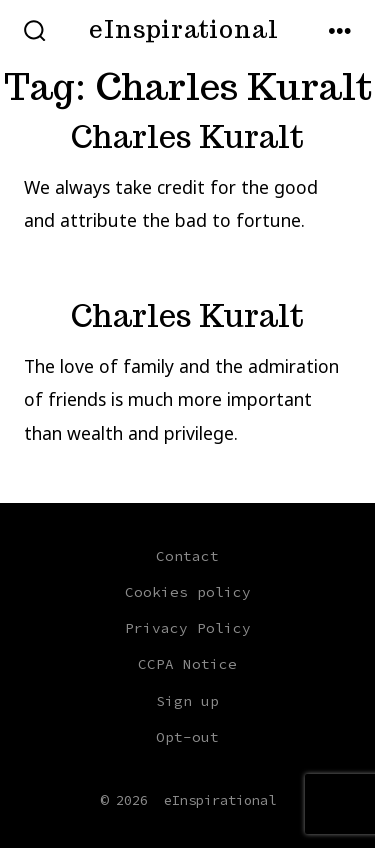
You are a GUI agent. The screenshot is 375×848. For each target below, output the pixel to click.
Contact (187, 556)
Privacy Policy (188, 628)
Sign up (187, 701)
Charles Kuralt (187, 137)
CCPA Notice (187, 664)
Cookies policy (188, 592)
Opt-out (187, 737)
